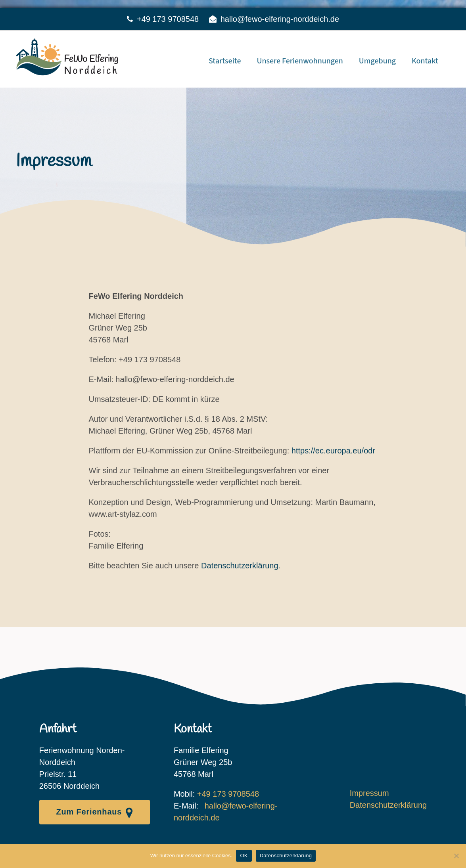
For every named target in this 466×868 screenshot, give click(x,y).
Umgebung (377, 61)
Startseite (225, 61)
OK (244, 856)
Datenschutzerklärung (240, 566)
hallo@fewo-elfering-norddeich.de (280, 19)
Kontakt (425, 61)
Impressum (369, 793)
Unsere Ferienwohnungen (300, 61)
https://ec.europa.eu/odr (333, 451)
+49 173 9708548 (168, 19)
